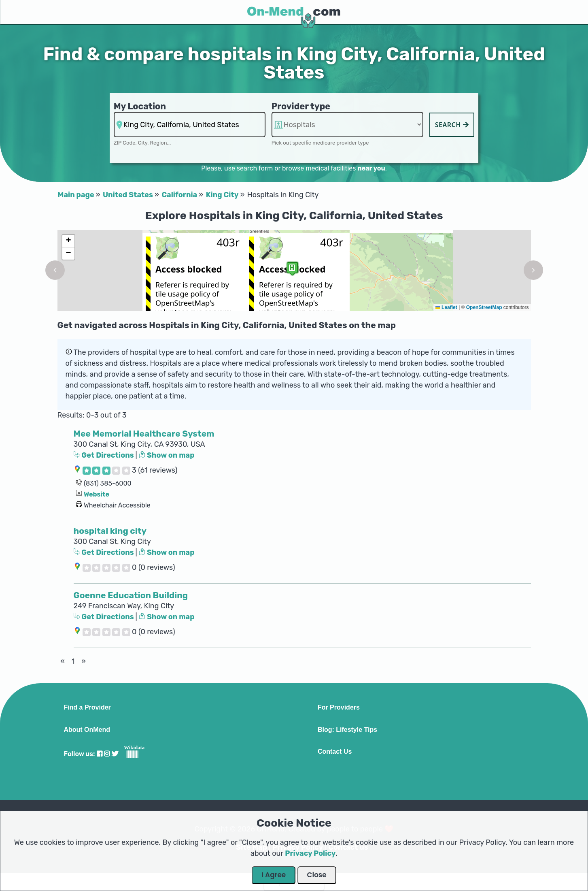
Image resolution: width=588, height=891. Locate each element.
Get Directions (105, 455)
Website (97, 494)
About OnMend (87, 730)
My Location (140, 106)
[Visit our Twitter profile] (115, 754)
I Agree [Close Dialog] (274, 875)
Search (452, 125)
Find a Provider (87, 708)
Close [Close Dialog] (317, 875)
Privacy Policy (310, 853)
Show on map (167, 455)
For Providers (339, 708)
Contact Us (335, 752)
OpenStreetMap (484, 307)
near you (371, 168)
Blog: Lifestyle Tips (347, 730)
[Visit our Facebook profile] (100, 754)
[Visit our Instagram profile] (107, 754)
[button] (55, 270)
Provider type (301, 106)
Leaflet (446, 307)
